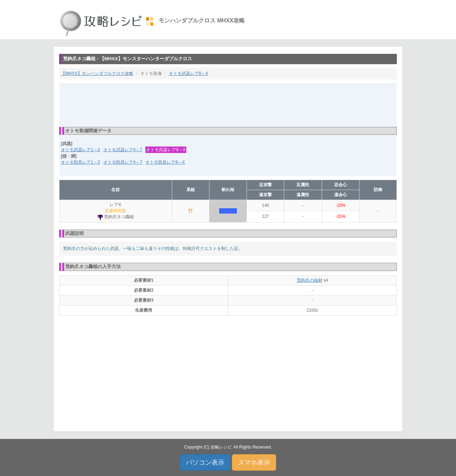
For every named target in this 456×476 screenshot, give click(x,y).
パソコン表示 (205, 462)
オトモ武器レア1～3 (80, 150)
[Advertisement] (228, 104)
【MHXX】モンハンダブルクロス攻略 (97, 73)
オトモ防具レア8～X (165, 162)
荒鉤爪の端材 (310, 280)
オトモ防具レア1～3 (80, 162)
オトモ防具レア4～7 (123, 162)
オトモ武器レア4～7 (123, 150)
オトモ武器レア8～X (189, 73)
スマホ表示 (254, 462)
